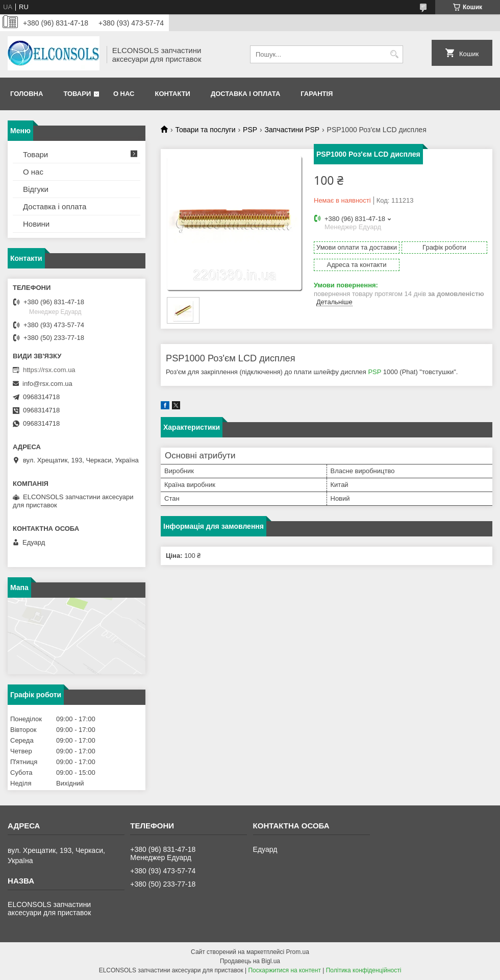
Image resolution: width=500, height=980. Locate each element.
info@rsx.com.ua (47, 384)
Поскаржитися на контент (284, 970)
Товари (77, 94)
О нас (124, 94)
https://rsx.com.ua (49, 370)
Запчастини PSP (292, 130)
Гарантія (317, 94)
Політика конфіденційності (364, 970)
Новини (36, 224)
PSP (250, 130)
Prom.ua (298, 952)
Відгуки (36, 189)
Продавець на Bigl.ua (250, 961)
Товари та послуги (205, 130)
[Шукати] (394, 54)
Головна (27, 94)
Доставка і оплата (245, 94)
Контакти (172, 94)
